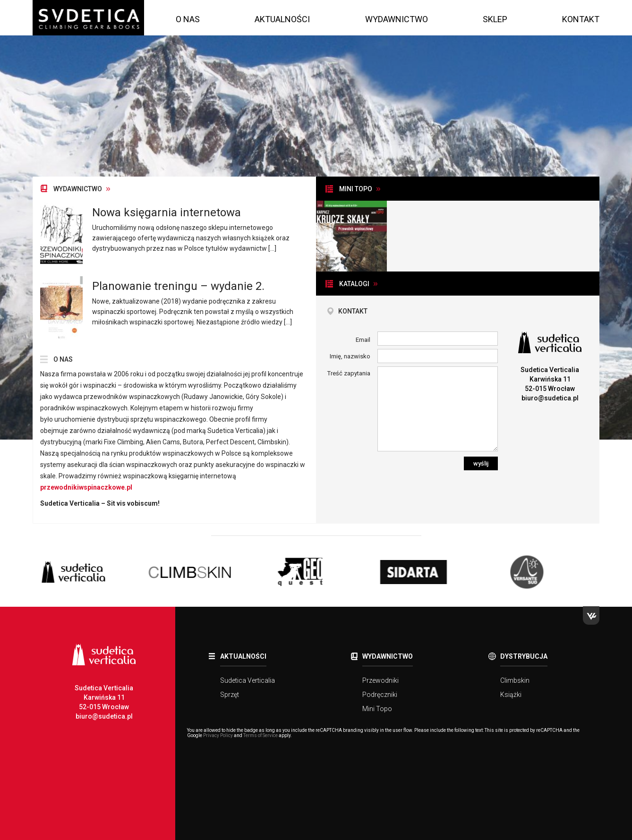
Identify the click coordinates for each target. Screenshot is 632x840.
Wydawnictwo (397, 19)
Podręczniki (380, 695)
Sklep (495, 19)
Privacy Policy (218, 735)
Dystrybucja (524, 656)
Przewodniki (380, 680)
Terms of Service (260, 735)
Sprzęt (230, 695)
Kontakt (581, 19)
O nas (188, 19)
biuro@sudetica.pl (550, 398)
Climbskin (515, 680)
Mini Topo (377, 709)
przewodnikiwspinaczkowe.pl (86, 487)
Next (606, 573)
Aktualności (282, 19)
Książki (511, 695)
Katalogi (354, 284)
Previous (26, 573)
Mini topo (356, 189)
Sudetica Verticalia (248, 680)
